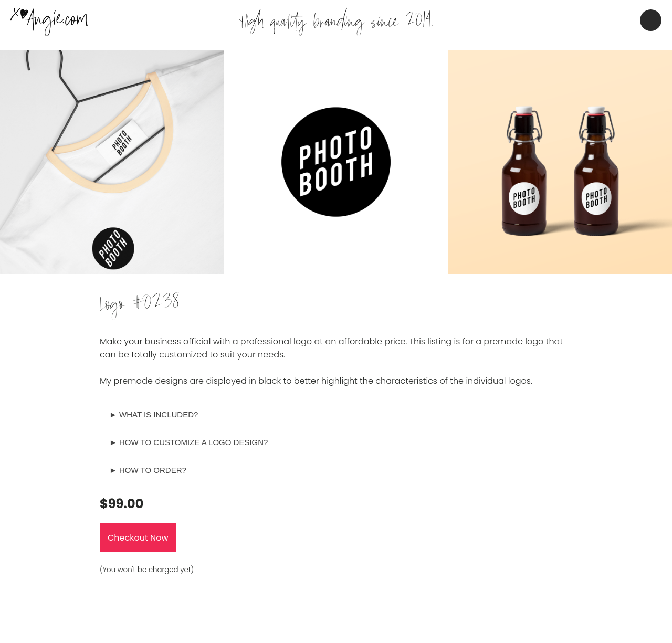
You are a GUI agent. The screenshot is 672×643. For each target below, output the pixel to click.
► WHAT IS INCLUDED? (154, 414)
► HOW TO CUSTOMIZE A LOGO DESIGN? (188, 442)
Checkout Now (138, 538)
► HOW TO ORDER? (148, 470)
